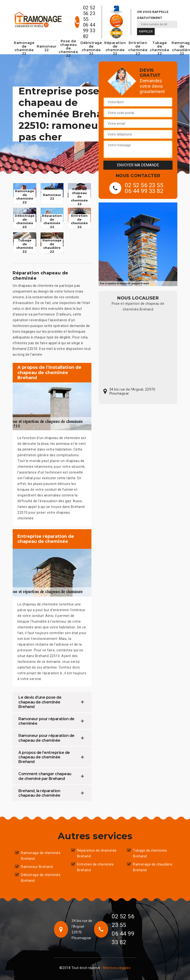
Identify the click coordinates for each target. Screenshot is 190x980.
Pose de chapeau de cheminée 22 (68, 48)
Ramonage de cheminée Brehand (41, 856)
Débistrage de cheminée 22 (91, 48)
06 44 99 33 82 (89, 31)
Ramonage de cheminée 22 (24, 48)
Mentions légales (117, 968)
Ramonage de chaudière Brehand (153, 867)
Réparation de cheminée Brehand (97, 853)
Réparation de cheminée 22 (115, 48)
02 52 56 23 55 (89, 13)
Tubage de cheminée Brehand (150, 853)
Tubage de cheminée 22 (160, 48)
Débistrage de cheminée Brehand (41, 878)
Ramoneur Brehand (37, 867)
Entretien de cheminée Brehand (95, 867)
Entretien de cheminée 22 (138, 48)
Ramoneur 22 (47, 48)
